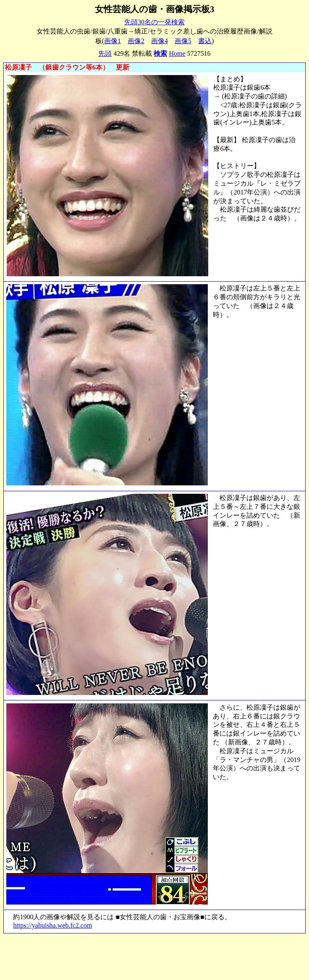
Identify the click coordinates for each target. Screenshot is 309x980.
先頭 (105, 53)
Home (177, 53)
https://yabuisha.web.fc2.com (52, 925)
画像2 (136, 41)
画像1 (113, 41)
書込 (205, 41)
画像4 (160, 41)
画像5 (183, 41)
